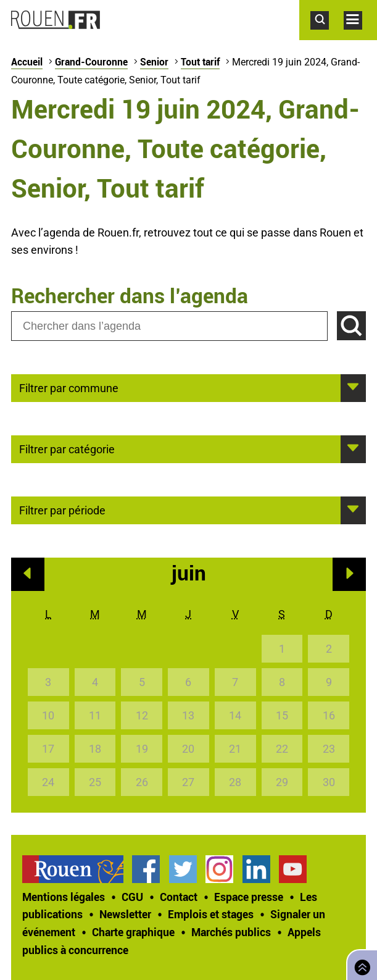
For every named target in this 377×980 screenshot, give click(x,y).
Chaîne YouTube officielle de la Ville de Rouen (293, 869)
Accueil (27, 62)
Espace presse (249, 897)
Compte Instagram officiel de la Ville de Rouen (219, 869)
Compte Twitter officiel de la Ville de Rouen (183, 869)
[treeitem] (77, 869)
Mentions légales (64, 897)
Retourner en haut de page (360, 964)
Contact (179, 897)
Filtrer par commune (69, 387)
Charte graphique (133, 932)
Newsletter (125, 914)
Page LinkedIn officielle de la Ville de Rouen (256, 869)
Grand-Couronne (91, 62)
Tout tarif (200, 62)
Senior (154, 62)
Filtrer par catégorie (67, 448)
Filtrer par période (62, 509)
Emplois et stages (211, 914)
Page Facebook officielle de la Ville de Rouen (146, 869)
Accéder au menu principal (360, 36)
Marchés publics (231, 932)
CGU (132, 897)
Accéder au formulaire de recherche (327, 36)
